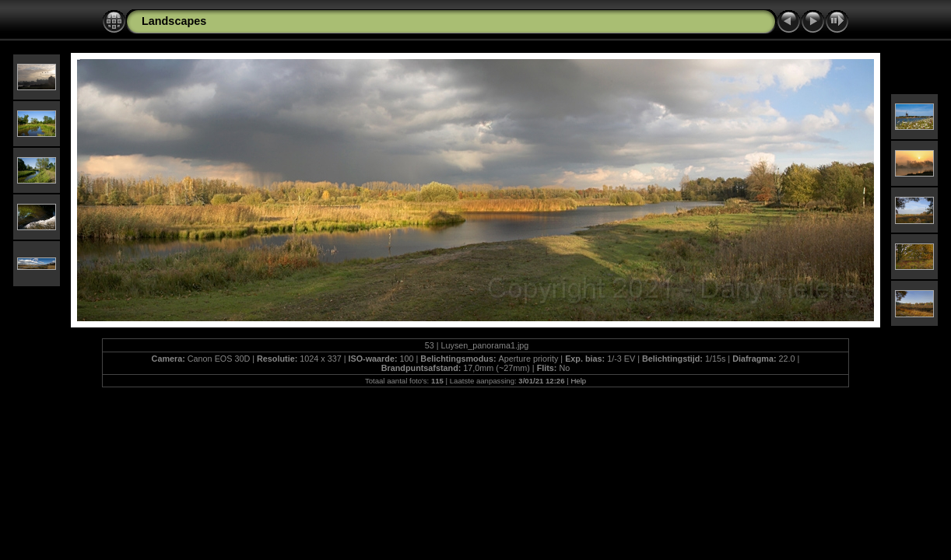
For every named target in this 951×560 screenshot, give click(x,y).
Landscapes (174, 21)
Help (578, 381)
